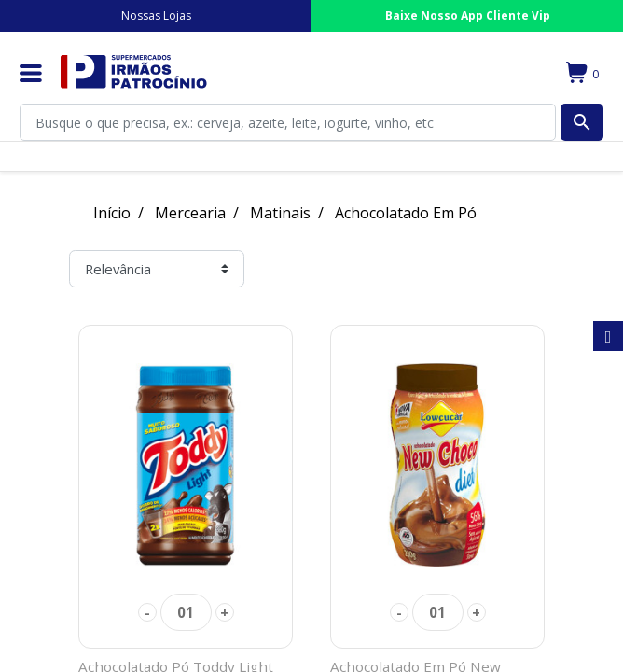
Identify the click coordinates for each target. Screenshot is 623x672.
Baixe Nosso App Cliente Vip (468, 15)
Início (112, 213)
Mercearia (190, 213)
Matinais (280, 213)
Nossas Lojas (156, 15)
